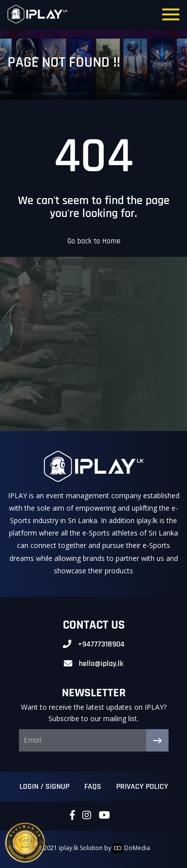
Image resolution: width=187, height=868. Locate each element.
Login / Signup (44, 787)
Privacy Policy (142, 787)
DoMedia (131, 848)
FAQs (93, 787)
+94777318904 (101, 644)
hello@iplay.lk (101, 664)
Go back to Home (94, 241)
